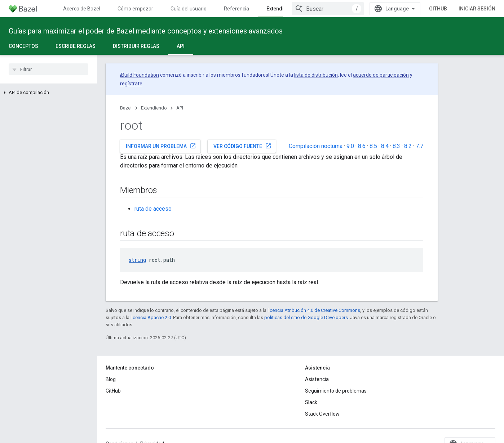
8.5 (373, 146)
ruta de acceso (153, 209)
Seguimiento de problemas (336, 391)
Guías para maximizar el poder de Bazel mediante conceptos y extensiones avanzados (146, 31)
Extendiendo (154, 108)
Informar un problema (161, 146)
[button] (48, 93)
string (137, 260)
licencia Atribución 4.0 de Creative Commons (314, 310)
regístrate (131, 84)
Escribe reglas (76, 46)
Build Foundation (140, 75)
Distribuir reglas (136, 46)
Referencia (236, 9)
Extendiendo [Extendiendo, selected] (281, 9)
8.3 (396, 146)
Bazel (126, 108)
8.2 (408, 146)
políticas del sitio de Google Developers (306, 317)
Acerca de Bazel (82, 9)
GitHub (470, 9)
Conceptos (23, 46)
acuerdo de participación (381, 75)
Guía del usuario (189, 9)
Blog (111, 379)
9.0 (350, 146)
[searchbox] (48, 69)
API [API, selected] (181, 46)
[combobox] (360, 9)
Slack (311, 402)
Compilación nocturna (316, 146)
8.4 (385, 146)
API (180, 108)
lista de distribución (316, 75)
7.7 (419, 146)
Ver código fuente (242, 146)
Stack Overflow (322, 414)
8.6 (362, 146)
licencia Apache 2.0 (151, 317)
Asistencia (317, 379)
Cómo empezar (135, 9)
